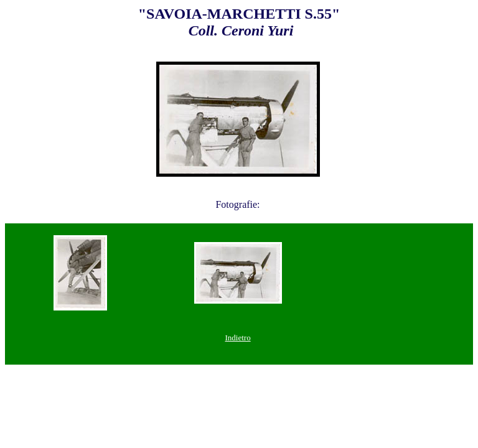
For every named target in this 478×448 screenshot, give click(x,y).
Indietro (238, 338)
